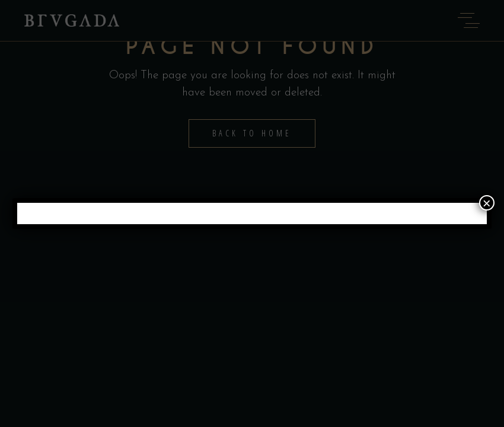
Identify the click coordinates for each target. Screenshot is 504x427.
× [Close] (487, 203)
